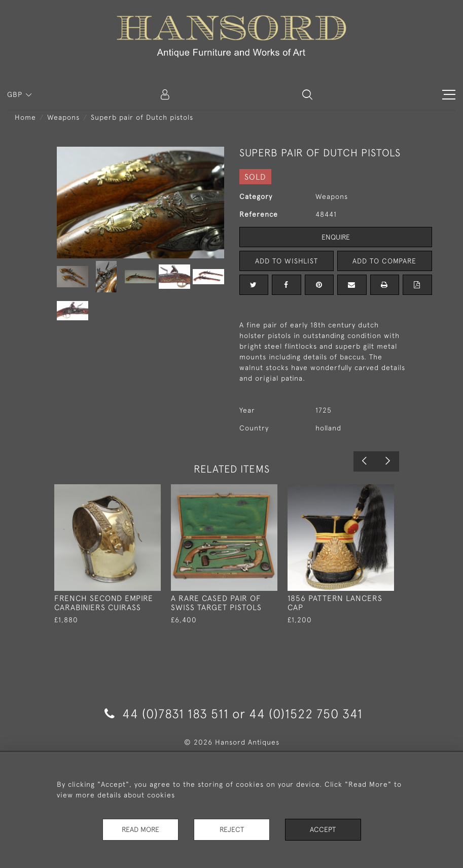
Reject (232, 829)
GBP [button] (16, 94)
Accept (323, 829)
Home (25, 117)
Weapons (63, 117)
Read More (140, 829)
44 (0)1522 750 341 (306, 713)
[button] (307, 94)
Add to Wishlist (287, 261)
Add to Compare (384, 261)
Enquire (336, 237)
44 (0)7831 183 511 (167, 713)
